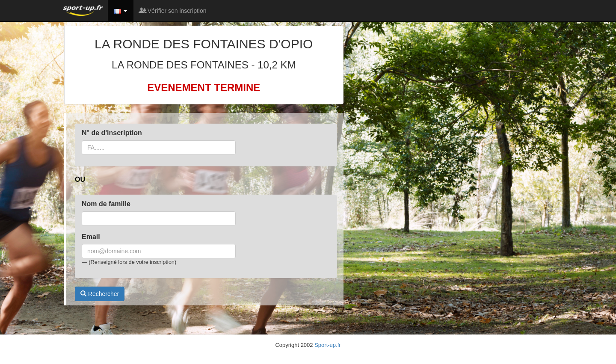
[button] (121, 11)
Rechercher (100, 294)
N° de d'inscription (112, 133)
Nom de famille (106, 204)
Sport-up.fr (327, 345)
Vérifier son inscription (173, 11)
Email (91, 237)
